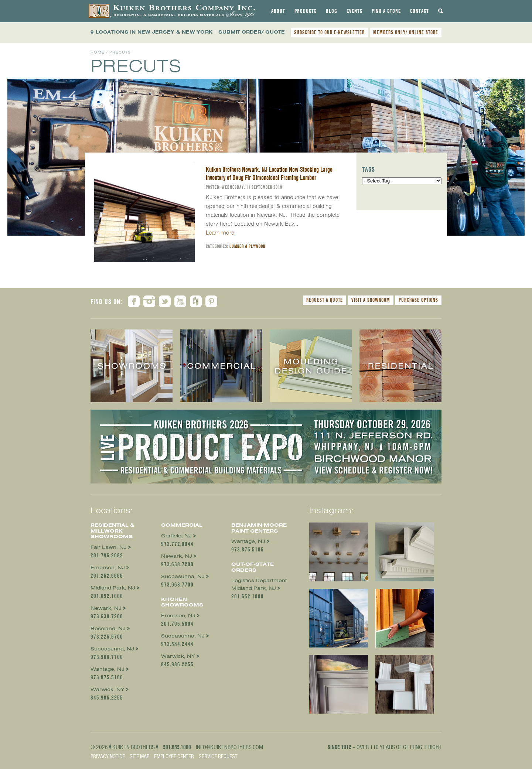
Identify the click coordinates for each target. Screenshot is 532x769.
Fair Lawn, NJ (109, 547)
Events (354, 11)
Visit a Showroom (371, 300)
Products (306, 11)
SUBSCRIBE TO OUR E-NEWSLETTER (329, 32)
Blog (332, 11)
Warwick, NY (108, 689)
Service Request (218, 756)
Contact (420, 11)
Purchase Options (418, 300)
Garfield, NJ (176, 536)
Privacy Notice (108, 756)
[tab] (278, 11)
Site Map (139, 756)
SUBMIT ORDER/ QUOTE (252, 32)
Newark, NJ (106, 608)
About (278, 11)
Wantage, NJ (108, 669)
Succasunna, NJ (112, 649)
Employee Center (174, 756)
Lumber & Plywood (248, 246)
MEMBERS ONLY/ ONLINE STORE (406, 32)
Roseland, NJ (108, 628)
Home (98, 52)
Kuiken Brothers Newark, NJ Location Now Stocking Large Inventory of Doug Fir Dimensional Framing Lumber (269, 173)
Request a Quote (325, 300)
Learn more (220, 233)
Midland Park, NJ (113, 588)
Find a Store (386, 11)
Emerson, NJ (108, 568)
